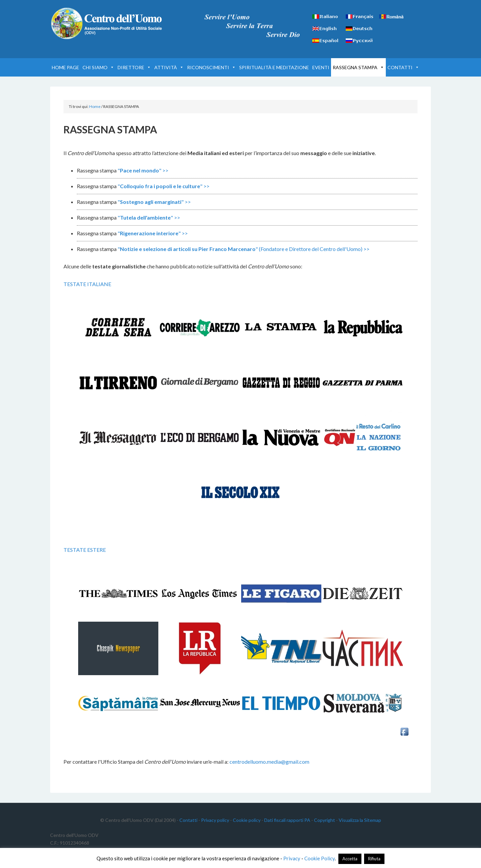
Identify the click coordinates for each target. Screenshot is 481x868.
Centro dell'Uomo (107, 23)
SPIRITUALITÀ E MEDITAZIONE (274, 67)
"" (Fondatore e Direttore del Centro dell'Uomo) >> (244, 249)
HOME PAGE (65, 67)
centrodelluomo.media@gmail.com (269, 762)
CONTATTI (403, 67)
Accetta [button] (350, 859)
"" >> (143, 170)
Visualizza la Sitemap (360, 820)
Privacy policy (215, 820)
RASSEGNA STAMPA (358, 67)
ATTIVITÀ (169, 67)
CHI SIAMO (98, 67)
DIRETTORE (134, 67)
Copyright (325, 820)
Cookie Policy (319, 858)
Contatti (188, 820)
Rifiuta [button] (374, 859)
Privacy (292, 858)
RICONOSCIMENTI (211, 67)
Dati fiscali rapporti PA (287, 820)
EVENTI (321, 67)
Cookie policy (247, 820)
